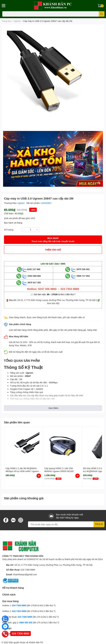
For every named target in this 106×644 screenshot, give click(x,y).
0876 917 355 (32, 282)
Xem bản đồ (53, 303)
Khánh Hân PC (36, 642)
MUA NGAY (53, 240)
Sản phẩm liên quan (17, 422)
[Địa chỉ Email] (66, 524)
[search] (102, 14)
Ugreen (21, 203)
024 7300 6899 (25, 617)
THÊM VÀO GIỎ (53, 250)
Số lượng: (9, 230)
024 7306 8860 (28, 570)
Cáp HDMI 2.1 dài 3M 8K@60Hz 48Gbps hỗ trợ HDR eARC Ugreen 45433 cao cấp (22, 471)
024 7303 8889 (19, 611)
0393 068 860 (32, 276)
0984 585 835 (26, 623)
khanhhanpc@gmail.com (25, 574)
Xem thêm (53, 408)
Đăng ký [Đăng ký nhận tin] (99, 524)
